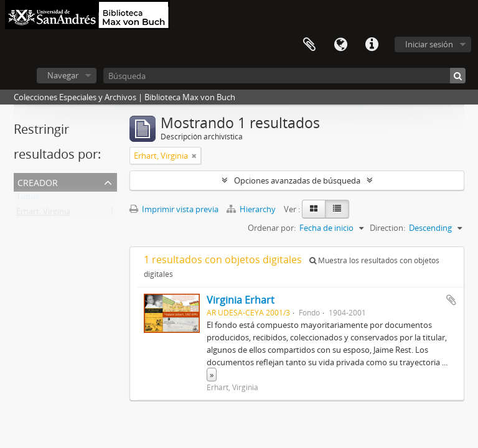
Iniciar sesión (429, 44)
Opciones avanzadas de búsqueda (297, 180)
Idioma (340, 45)
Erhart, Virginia (43, 214)
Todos (28, 199)
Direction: (387, 228)
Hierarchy (252, 209)
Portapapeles (309, 45)
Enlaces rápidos (372, 45)
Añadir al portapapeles (451, 300)
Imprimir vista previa (174, 209)
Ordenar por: (272, 228)
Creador (38, 181)
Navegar (63, 75)
